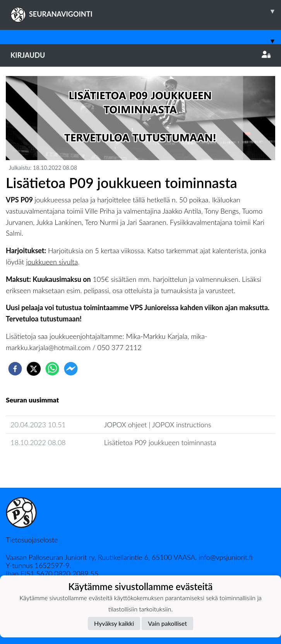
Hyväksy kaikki (114, 623)
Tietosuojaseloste (32, 540)
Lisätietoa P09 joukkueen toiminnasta (160, 442)
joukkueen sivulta (52, 262)
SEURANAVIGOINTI (146, 11)
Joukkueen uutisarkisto (45, 465)
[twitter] (34, 369)
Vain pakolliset (167, 623)
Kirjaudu (140, 55)
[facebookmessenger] (71, 369)
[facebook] (15, 369)
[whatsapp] (52, 369)
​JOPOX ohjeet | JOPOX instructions (158, 425)
